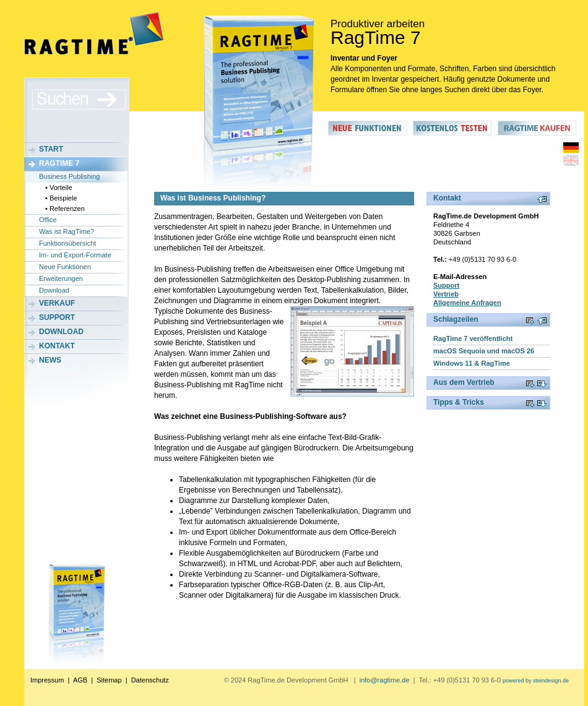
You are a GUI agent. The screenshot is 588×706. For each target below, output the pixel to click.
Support (57, 317)
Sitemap (109, 680)
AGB (80, 680)
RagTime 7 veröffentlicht (473, 338)
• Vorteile (59, 187)
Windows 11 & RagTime (472, 363)
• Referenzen (65, 209)
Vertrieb (446, 294)
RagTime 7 (59, 163)
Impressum (47, 680)
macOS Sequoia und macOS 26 (484, 351)
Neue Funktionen (65, 267)
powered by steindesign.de (536, 681)
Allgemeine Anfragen (467, 303)
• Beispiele (61, 198)
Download (54, 290)
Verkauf (57, 303)
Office (48, 220)
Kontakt (57, 346)
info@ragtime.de (385, 680)
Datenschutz (150, 680)
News (50, 360)
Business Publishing (69, 176)
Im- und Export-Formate (75, 255)
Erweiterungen (61, 278)
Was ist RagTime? (67, 231)
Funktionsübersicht (67, 243)
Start (51, 149)
